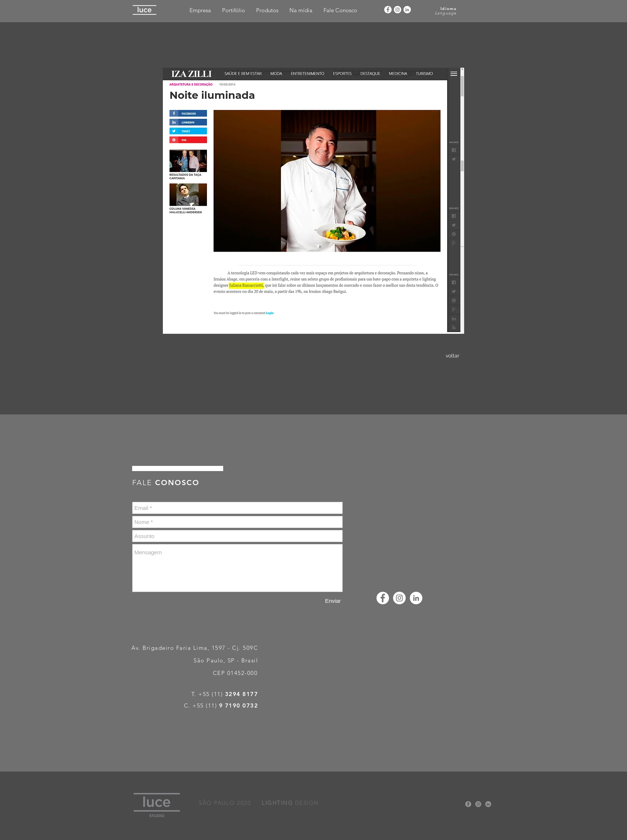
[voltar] (452, 356)
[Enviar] (333, 601)
